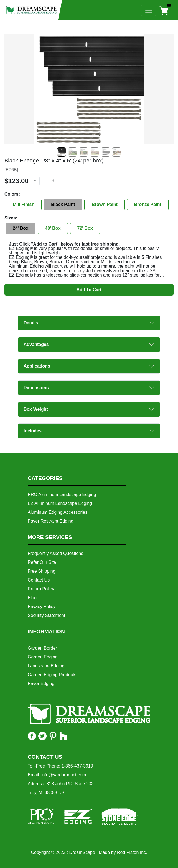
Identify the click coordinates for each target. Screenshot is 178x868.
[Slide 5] (117, 152)
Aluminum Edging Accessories (58, 512)
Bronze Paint (148, 204)
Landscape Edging (46, 666)
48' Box (53, 228)
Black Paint (63, 204)
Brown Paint (104, 204)
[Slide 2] (83, 152)
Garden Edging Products (52, 675)
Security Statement (46, 615)
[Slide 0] (61, 152)
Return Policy (41, 589)
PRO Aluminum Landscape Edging (62, 494)
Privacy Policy (42, 607)
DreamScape (82, 852)
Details (31, 323)
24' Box (21, 228)
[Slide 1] (72, 152)
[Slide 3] (95, 152)
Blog (32, 598)
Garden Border (42, 648)
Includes (33, 431)
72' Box (85, 228)
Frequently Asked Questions (55, 553)
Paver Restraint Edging (51, 521)
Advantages (36, 344)
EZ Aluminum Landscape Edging (60, 503)
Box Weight (36, 409)
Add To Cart (89, 290)
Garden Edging (43, 657)
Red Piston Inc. (132, 852)
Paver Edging (41, 684)
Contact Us (39, 580)
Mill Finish (24, 204)
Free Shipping (42, 571)
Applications (37, 366)
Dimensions (36, 388)
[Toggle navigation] (149, 10)
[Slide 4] (106, 152)
